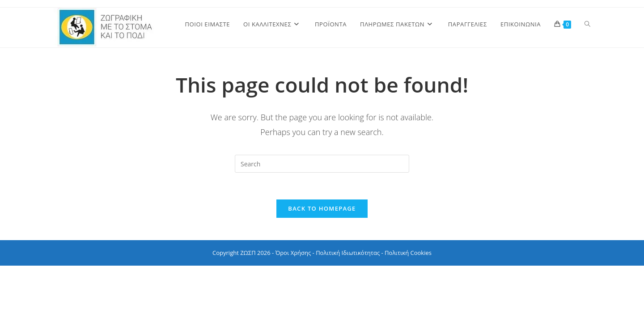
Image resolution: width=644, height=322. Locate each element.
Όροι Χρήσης (293, 253)
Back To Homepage (322, 208)
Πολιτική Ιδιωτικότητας (348, 253)
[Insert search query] (322, 164)
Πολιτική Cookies (408, 253)
